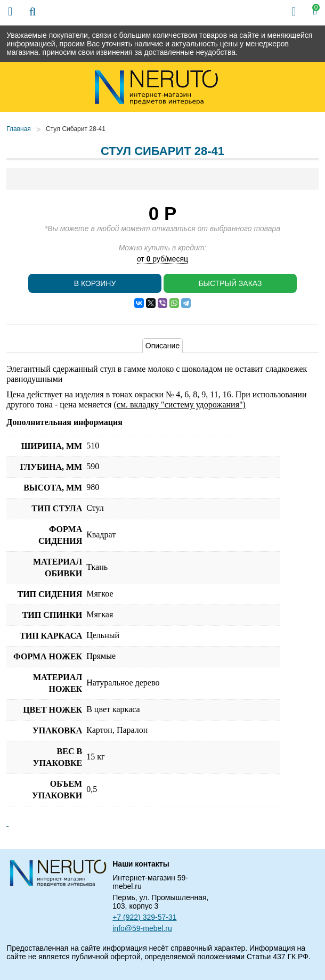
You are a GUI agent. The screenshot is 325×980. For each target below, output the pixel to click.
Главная (19, 129)
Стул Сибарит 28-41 (76, 129)
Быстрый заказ (230, 283)
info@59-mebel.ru (142, 928)
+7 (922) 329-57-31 (144, 917)
